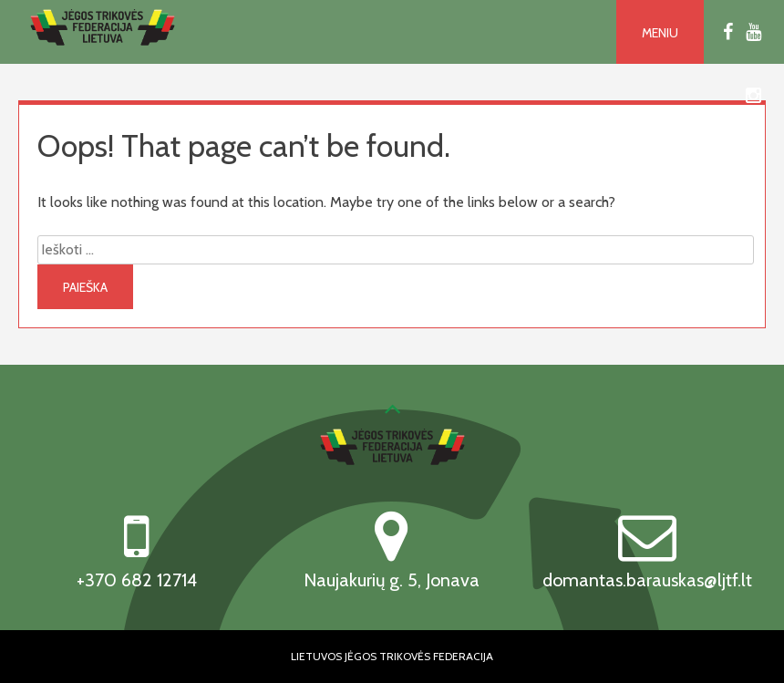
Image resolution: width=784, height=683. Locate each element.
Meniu (660, 33)
